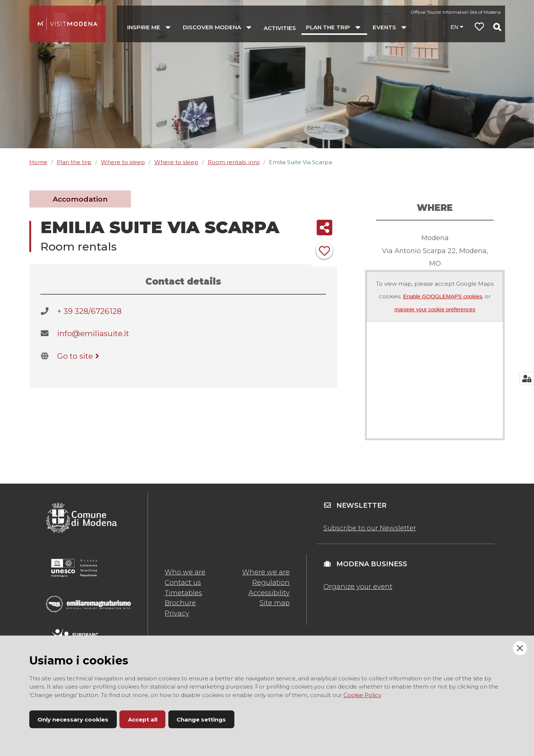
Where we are (266, 572)
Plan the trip (74, 162)
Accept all (143, 719)
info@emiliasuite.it (93, 333)
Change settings (201, 719)
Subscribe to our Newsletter (370, 528)
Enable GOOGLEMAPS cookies (443, 296)
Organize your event (358, 587)
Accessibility (269, 593)
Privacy (177, 613)
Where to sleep (123, 162)
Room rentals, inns (234, 162)
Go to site (80, 356)
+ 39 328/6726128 (89, 311)
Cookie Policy (362, 695)
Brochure (180, 603)
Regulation (271, 583)
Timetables (183, 593)
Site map (275, 603)
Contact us (183, 583)
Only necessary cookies (73, 719)
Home (38, 162)
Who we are (185, 572)
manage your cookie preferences (435, 309)
